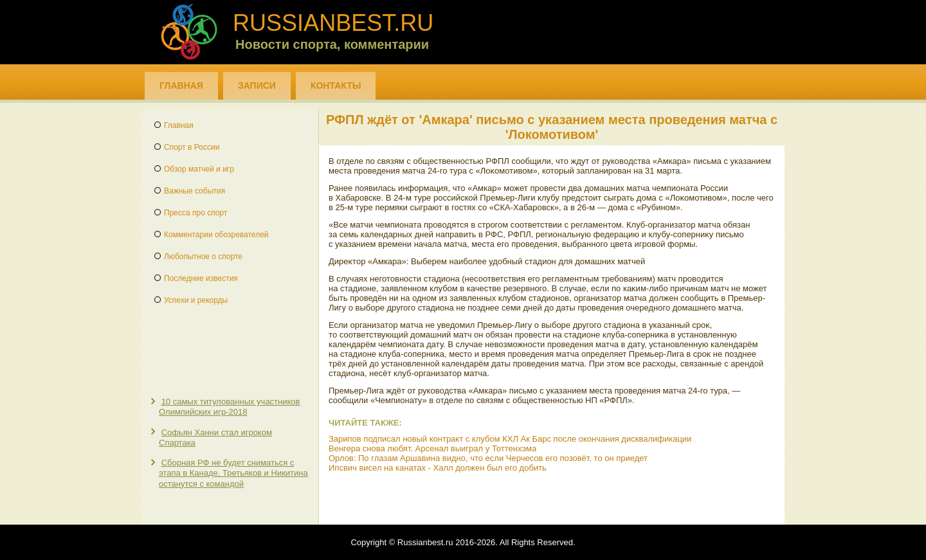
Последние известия (201, 278)
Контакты (336, 86)
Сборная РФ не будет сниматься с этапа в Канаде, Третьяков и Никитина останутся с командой (233, 473)
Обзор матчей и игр (199, 169)
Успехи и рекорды (196, 300)
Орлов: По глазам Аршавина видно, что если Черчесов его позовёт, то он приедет (488, 458)
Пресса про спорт (195, 213)
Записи (257, 86)
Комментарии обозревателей (216, 235)
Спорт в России (192, 147)
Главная (181, 86)
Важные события (195, 191)
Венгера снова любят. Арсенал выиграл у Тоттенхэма (432, 448)
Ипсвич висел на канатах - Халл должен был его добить (438, 468)
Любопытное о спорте (203, 257)
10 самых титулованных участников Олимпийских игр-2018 (229, 407)
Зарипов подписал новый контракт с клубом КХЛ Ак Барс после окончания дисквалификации (510, 439)
